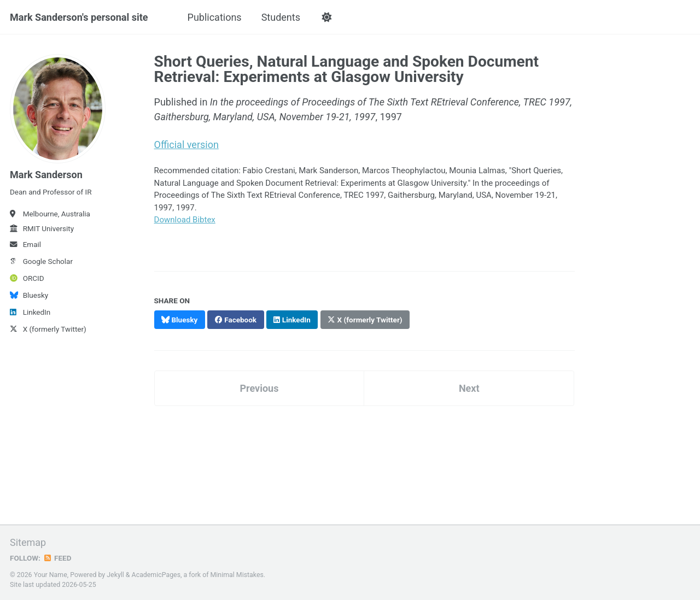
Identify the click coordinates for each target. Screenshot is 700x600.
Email (25, 244)
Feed (57, 558)
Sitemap (28, 542)
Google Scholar (41, 261)
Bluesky (29, 295)
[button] (327, 17)
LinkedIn (30, 312)
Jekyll (115, 575)
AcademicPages (156, 575)
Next (469, 388)
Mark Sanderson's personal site (79, 17)
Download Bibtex (185, 220)
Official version (186, 145)
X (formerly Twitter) (48, 329)
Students (281, 17)
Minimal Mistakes (237, 575)
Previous (259, 388)
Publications (215, 17)
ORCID (27, 278)
